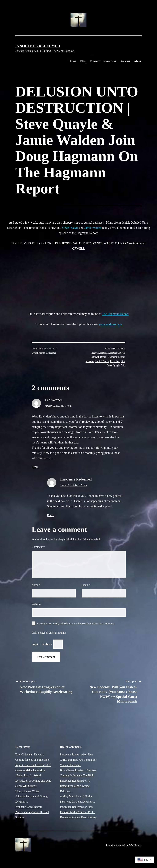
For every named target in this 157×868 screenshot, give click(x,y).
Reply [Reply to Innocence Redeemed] (50, 515)
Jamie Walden (93, 228)
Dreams (95, 61)
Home (72, 61)
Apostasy (102, 353)
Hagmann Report (116, 357)
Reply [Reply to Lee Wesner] (35, 467)
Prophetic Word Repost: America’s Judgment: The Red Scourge (32, 812)
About (138, 61)
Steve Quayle (70, 228)
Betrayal (95, 357)
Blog (83, 61)
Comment (38, 547)
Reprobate (115, 361)
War (123, 365)
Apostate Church (116, 353)
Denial (103, 357)
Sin (123, 361)
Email (86, 585)
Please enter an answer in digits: (49, 633)
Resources (110, 61)
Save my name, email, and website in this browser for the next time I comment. (76, 624)
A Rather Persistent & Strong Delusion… (75, 786)
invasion (90, 361)
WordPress (135, 846)
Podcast (125, 61)
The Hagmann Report (115, 314)
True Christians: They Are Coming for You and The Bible (78, 760)
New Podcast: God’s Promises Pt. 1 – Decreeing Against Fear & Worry (78, 812)
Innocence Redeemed (38, 46)
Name (36, 585)
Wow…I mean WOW (27, 791)
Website (36, 604)
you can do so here (110, 324)
